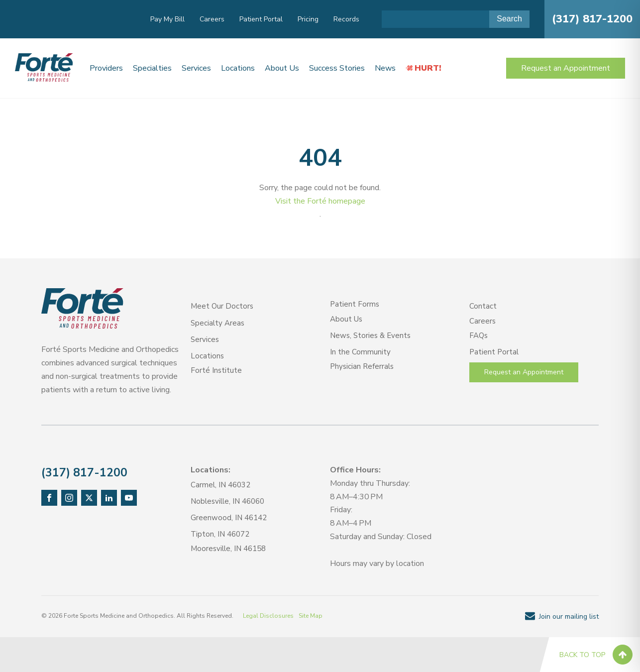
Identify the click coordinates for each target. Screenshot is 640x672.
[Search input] (435, 19)
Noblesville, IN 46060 (227, 501)
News (385, 68)
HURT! (428, 68)
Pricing (308, 19)
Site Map (311, 616)
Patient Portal (261, 19)
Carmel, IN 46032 (220, 485)
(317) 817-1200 (592, 19)
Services (196, 68)
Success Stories (337, 68)
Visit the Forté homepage (320, 201)
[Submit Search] (509, 19)
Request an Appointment (566, 68)
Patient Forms (355, 304)
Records (346, 19)
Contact (483, 306)
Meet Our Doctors (222, 306)
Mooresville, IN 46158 (228, 549)
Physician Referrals (362, 366)
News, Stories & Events (370, 336)
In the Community (360, 352)
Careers (212, 19)
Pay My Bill (167, 19)
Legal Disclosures (268, 616)
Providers (106, 68)
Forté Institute (216, 370)
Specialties (152, 68)
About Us (282, 68)
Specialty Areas (217, 323)
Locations (238, 68)
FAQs (479, 336)
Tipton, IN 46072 (220, 534)
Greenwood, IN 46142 (229, 518)
